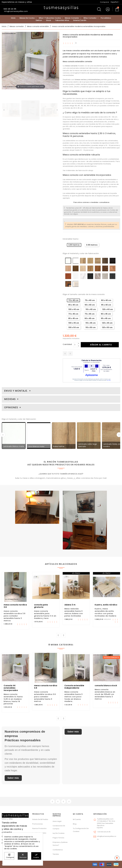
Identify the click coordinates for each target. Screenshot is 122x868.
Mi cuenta (78, 814)
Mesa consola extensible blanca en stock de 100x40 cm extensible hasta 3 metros (105, 694)
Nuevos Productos (39, 828)
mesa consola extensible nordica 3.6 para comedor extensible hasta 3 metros (15, 616)
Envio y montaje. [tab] (16, 391)
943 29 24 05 (10, 9)
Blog (75, 824)
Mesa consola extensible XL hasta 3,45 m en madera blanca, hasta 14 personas (13, 699)
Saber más (13, 778)
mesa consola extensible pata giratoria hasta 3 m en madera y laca (45, 615)
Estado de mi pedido (40, 819)
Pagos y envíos (58, 838)
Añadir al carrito (101, 345)
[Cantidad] (75, 345)
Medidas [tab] (10, 399)
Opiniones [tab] (11, 407)
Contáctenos (58, 850)
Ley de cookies (59, 833)
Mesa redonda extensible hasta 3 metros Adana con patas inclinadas (74, 612)
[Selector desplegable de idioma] (115, 2)
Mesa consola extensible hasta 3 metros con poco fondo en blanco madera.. (74, 697)
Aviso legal (57, 821)
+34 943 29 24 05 (104, 832)
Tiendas (56, 854)
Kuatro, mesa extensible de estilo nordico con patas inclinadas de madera (105, 612)
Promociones (38, 824)
